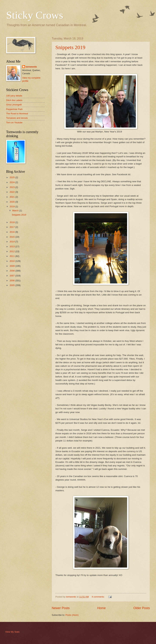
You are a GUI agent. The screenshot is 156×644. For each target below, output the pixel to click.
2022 (12, 192)
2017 (12, 227)
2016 (12, 232)
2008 (12, 271)
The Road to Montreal (17, 114)
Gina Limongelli (14, 105)
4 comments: (98, 597)
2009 (12, 266)
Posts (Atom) (72, 615)
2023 (12, 187)
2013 (12, 246)
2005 (12, 285)
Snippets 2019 (70, 47)
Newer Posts (61, 608)
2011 (12, 256)
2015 (12, 237)
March (16, 211)
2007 (12, 276)
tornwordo (31, 67)
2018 (12, 222)
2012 (12, 251)
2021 (12, 197)
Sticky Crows (35, 15)
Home (101, 608)
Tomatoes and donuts (17, 118)
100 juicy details (14, 96)
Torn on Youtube (14, 123)
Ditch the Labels (14, 100)
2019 (12, 207)
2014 (12, 242)
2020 (12, 202)
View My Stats (12, 632)
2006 (12, 281)
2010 (12, 261)
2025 (12, 177)
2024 (12, 182)
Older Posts (142, 608)
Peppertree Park (14, 109)
